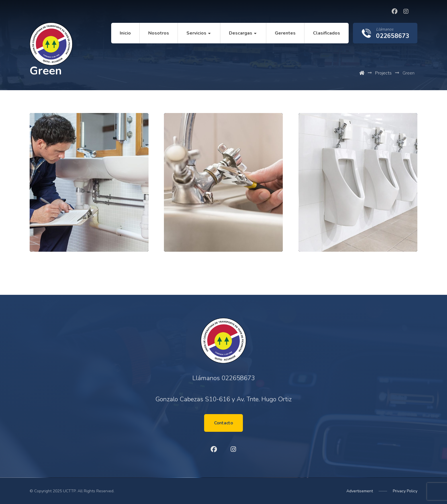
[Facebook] (395, 11)
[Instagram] (406, 11)
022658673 (238, 378)
